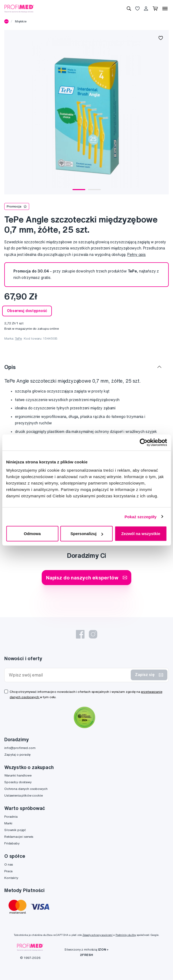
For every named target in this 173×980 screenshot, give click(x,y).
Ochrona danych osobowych (26, 789)
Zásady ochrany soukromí (97, 935)
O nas (9, 864)
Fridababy (12, 843)
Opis (10, 367)
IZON (102, 949)
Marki (8, 823)
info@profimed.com (20, 748)
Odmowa (32, 534)
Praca (8, 871)
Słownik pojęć (15, 830)
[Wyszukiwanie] (129, 9)
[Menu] (165, 9)
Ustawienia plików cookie (24, 795)
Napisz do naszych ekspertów (86, 577)
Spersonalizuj (87, 534)
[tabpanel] (86, 112)
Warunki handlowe (18, 775)
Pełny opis (137, 255)
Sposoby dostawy (18, 782)
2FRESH (86, 955)
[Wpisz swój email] (69, 675)
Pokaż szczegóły (141, 516)
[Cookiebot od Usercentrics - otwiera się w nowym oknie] (143, 442)
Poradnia (11, 816)
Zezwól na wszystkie (141, 534)
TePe (18, 338)
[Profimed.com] (19, 8)
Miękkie (21, 21)
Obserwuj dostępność (27, 311)
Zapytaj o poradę (17, 754)
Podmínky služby (126, 935)
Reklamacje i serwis (19, 837)
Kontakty (11, 878)
